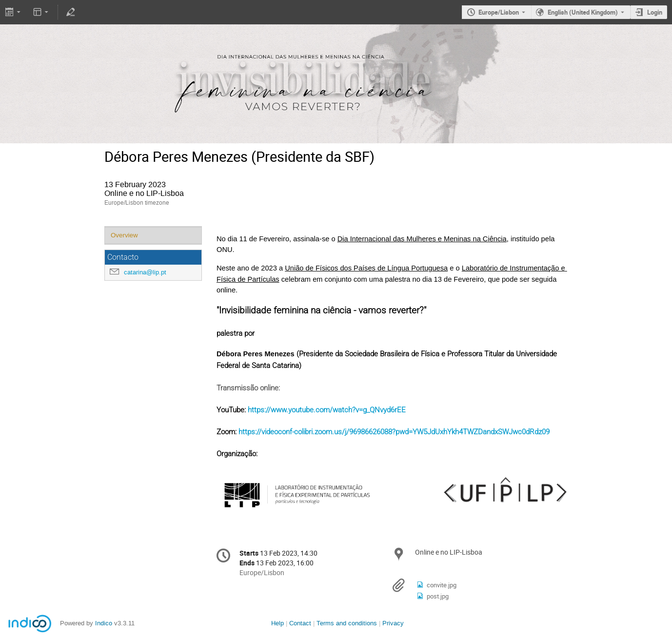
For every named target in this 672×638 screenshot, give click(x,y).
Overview (124, 235)
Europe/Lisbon (499, 12)
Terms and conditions (347, 623)
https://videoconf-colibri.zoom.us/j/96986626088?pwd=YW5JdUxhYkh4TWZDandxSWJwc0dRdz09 (394, 432)
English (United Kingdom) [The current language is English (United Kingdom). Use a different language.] (583, 12)
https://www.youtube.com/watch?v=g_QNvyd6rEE (327, 410)
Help (277, 623)
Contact (300, 623)
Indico (104, 623)
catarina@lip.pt (145, 272)
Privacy (393, 623)
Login (655, 12)
